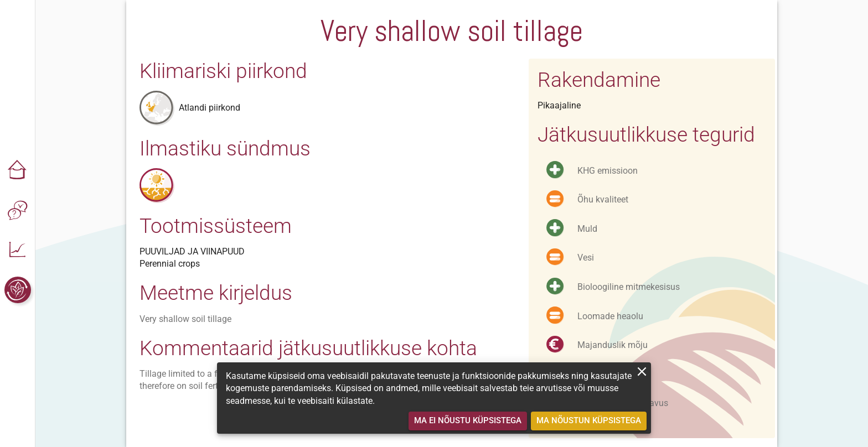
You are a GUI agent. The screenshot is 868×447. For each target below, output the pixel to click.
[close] (642, 371)
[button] (18, 170)
